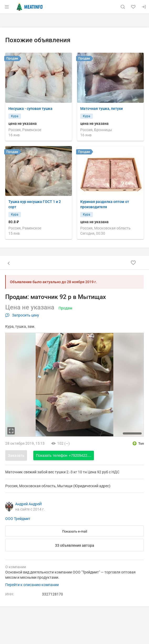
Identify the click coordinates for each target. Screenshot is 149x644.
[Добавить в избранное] (133, 263)
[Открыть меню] (7, 7)
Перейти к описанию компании (32, 585)
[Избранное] (133, 7)
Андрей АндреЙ (28, 504)
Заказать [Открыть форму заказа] (16, 455)
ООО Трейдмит (18, 519)
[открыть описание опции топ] (138, 443)
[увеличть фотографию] (11, 431)
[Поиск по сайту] (123, 7)
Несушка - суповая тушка (30, 109)
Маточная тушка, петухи (102, 109)
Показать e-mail (75, 531)
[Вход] (144, 7)
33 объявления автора (75, 545)
